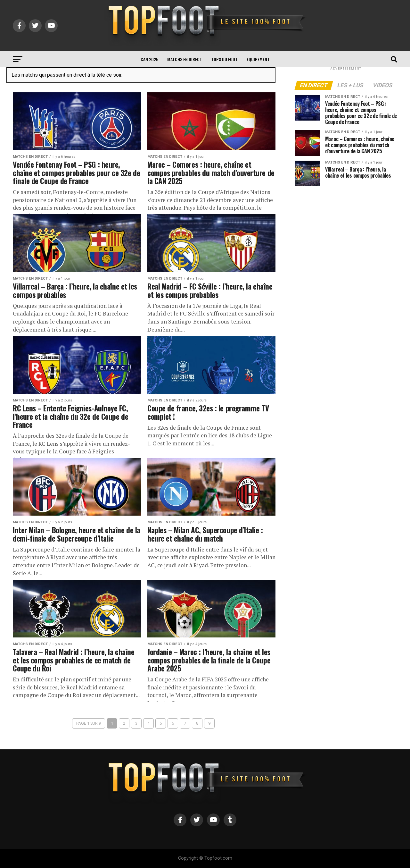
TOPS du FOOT (224, 59)
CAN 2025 (149, 59)
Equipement (258, 59)
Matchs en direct (185, 59)
